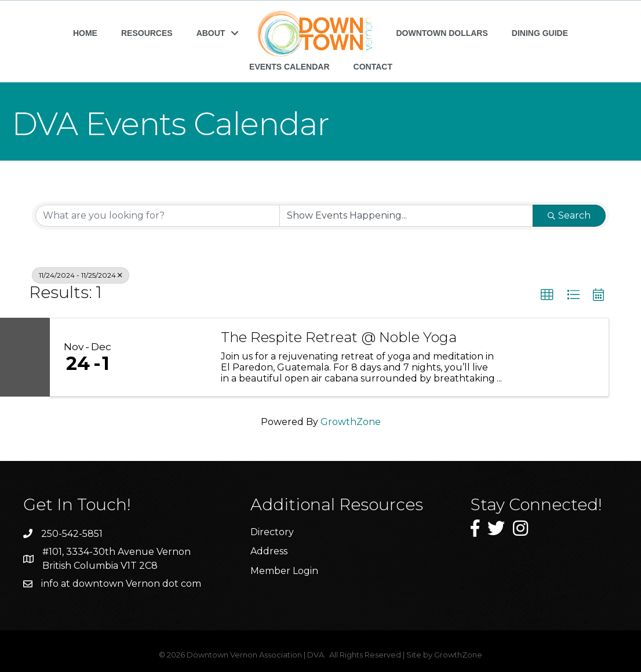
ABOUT (211, 33)
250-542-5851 (72, 534)
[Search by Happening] (406, 216)
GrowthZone (351, 422)
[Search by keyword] (158, 216)
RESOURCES (147, 33)
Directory (272, 532)
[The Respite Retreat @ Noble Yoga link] (167, 357)
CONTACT (373, 67)
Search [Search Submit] (569, 215)
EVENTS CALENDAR (289, 67)
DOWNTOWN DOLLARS (442, 33)
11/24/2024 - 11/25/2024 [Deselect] (81, 275)
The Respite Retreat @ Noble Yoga (339, 337)
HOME (85, 33)
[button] (547, 295)
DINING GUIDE (540, 33)
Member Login (284, 571)
